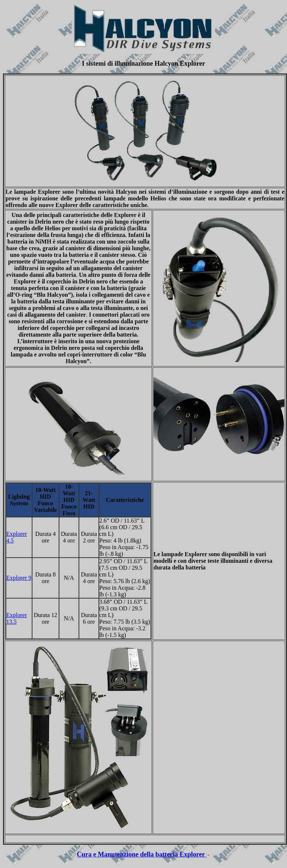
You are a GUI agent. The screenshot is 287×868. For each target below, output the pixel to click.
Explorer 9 (19, 578)
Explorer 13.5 (17, 618)
